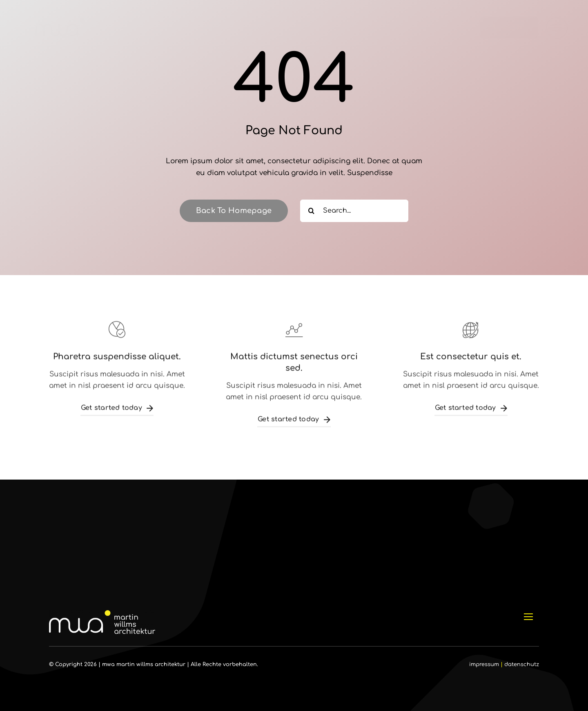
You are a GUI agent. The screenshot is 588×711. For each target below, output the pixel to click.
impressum (484, 664)
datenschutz (522, 664)
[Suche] (311, 211)
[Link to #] (557, 28)
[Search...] (354, 211)
